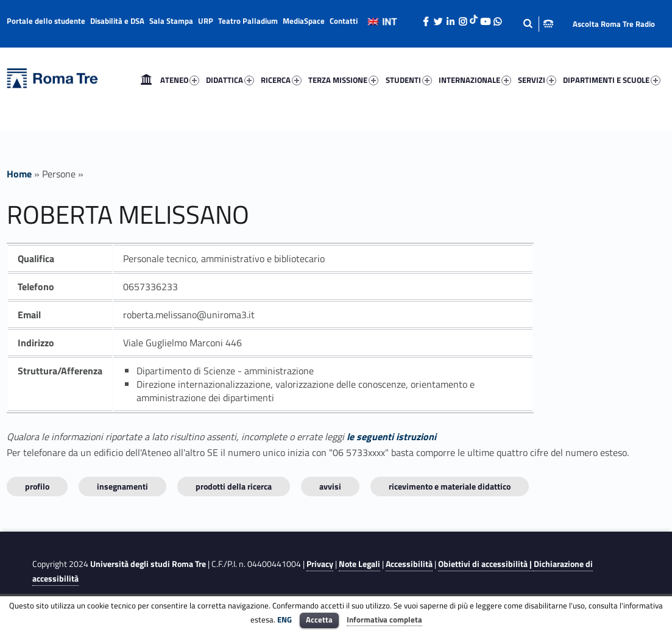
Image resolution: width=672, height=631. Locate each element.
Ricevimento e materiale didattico (450, 486)
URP (206, 21)
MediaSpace (304, 21)
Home (146, 80)
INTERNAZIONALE (475, 80)
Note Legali (359, 564)
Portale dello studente (46, 21)
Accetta (319, 619)
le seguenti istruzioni (391, 437)
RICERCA (281, 80)
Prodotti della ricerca (234, 486)
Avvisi (330, 486)
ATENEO (180, 80)
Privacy (320, 564)
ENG (285, 619)
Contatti (344, 21)
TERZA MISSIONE (343, 80)
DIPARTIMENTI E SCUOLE (612, 80)
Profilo (37, 486)
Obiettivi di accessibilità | (486, 564)
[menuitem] (146, 80)
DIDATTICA (230, 80)
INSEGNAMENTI (122, 486)
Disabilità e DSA (117, 21)
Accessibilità (409, 564)
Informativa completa (384, 619)
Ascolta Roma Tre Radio (614, 24)
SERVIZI (537, 80)
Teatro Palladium (248, 21)
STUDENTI (409, 80)
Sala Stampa (171, 21)
